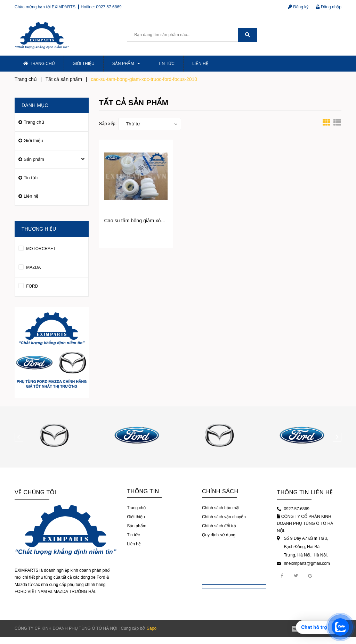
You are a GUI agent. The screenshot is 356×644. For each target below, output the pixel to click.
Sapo (152, 628)
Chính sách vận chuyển (224, 517)
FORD (28, 285)
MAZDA (30, 266)
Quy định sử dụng (219, 535)
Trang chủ (39, 64)
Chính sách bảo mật (221, 508)
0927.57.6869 (109, 7)
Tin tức (166, 64)
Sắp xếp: (108, 123)
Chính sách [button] (220, 491)
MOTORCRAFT (37, 247)
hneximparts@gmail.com (307, 563)
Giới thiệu (84, 64)
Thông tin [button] (143, 491)
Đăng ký (298, 7)
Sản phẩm (126, 64)
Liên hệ (200, 64)
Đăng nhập (329, 7)
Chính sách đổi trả (219, 526)
